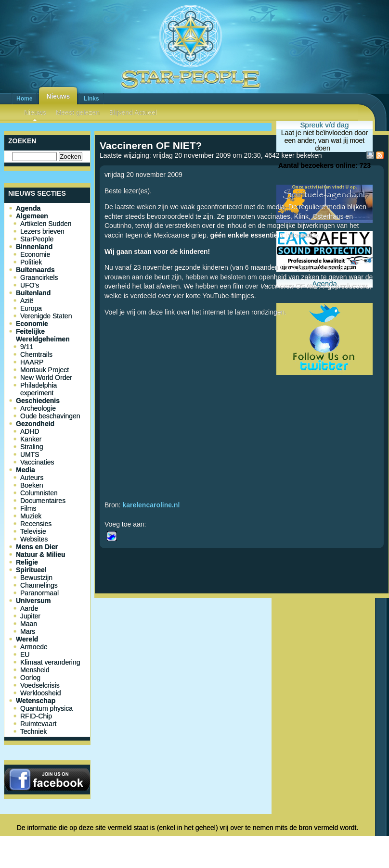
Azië (27, 301)
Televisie (33, 531)
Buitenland (33, 293)
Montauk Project (45, 370)
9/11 (27, 347)
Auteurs (32, 478)
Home (24, 99)
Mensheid (35, 670)
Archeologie (38, 408)
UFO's (30, 285)
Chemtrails (36, 354)
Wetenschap (36, 701)
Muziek (31, 516)
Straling (32, 447)
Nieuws (58, 96)
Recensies (36, 524)
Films (28, 508)
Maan (29, 624)
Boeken (32, 485)
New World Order (46, 377)
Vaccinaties (37, 462)
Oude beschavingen (50, 416)
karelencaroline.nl (151, 505)
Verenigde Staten (46, 316)
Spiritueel (31, 570)
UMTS (30, 454)
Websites (34, 539)
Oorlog (30, 678)
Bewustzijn (36, 578)
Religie (27, 562)
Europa (31, 308)
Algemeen (32, 216)
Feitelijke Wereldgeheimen (43, 335)
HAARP (32, 362)
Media (26, 470)
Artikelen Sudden (46, 224)
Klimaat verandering (50, 662)
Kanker (31, 439)
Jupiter (30, 616)
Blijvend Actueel (133, 113)
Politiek (31, 262)
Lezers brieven (42, 231)
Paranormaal (39, 593)
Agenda (28, 208)
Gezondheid (35, 424)
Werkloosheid (41, 693)
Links (91, 99)
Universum (33, 601)
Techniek (33, 731)
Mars (28, 631)
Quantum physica (46, 708)
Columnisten (39, 493)
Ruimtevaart (38, 724)
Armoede (34, 647)
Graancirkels (39, 277)
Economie (35, 254)
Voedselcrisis (40, 685)
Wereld (27, 639)
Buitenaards (35, 270)
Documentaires (43, 501)
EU (25, 654)
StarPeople (37, 239)
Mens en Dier (37, 547)
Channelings (39, 585)
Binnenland (34, 247)
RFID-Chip (36, 716)
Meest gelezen (78, 113)
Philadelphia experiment (39, 389)
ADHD (30, 431)
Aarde (29, 608)
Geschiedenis (38, 401)
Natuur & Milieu (41, 554)
